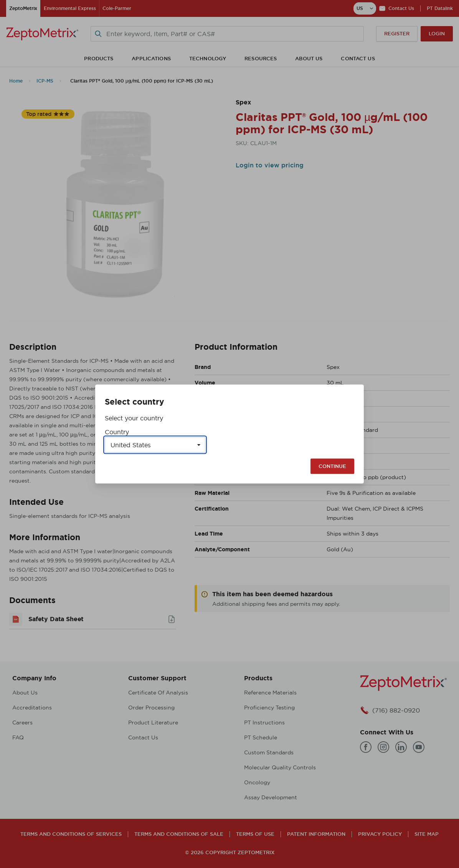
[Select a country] (155, 445)
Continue (332, 466)
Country (117, 432)
